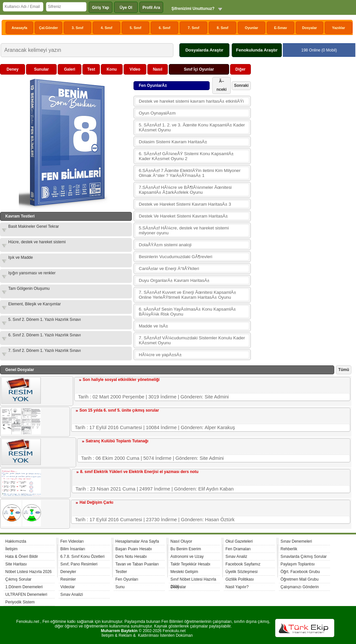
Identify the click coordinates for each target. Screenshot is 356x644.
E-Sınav (280, 28)
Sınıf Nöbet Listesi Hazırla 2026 (193, 580)
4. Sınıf (107, 28)
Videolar (68, 587)
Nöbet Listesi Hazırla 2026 (29, 572)
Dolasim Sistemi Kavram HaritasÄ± (173, 142)
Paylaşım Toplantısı (298, 564)
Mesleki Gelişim (184, 572)
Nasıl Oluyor (181, 541)
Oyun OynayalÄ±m (157, 113)
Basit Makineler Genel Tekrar (34, 226)
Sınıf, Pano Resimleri (79, 564)
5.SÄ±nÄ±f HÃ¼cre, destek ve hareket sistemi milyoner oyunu (184, 230)
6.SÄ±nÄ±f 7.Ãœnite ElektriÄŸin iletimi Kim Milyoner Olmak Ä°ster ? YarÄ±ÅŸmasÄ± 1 (190, 173)
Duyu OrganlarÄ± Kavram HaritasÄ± (174, 280)
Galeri (70, 69)
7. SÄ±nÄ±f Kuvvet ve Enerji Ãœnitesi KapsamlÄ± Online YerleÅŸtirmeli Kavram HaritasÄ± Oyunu (187, 295)
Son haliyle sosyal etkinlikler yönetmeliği (121, 380)
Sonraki (241, 85)
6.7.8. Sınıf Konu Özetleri (82, 557)
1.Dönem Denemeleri (24, 587)
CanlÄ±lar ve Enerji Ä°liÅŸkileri (169, 269)
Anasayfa (19, 28)
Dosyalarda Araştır (204, 50)
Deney (13, 69)
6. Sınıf (165, 28)
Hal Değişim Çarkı (96, 502)
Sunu (120, 587)
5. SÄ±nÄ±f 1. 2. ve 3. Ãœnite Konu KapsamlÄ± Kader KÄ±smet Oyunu (192, 127)
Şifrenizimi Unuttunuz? (193, 9)
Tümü (344, 370)
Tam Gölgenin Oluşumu (29, 288)
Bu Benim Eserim (186, 549)
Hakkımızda (16, 541)
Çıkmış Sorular (18, 579)
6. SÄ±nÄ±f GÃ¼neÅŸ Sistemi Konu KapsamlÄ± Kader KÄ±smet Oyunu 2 (186, 156)
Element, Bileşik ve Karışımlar (34, 304)
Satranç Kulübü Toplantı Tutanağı (117, 441)
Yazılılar (339, 28)
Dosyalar (309, 28)
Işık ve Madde (21, 257)
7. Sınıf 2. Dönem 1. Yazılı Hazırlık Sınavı (44, 351)
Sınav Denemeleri (296, 541)
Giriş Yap (101, 8)
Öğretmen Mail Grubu (299, 579)
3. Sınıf (78, 28)
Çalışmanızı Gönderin (300, 587)
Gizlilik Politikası (240, 579)
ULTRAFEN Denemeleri (26, 594)
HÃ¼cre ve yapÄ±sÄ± (160, 355)
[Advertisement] (302, 105)
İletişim (11, 549)
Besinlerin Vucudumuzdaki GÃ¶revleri (176, 257)
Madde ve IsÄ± (153, 326)
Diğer (240, 69)
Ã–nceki (222, 85)
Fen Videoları (72, 541)
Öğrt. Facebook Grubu (300, 572)
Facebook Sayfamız (243, 564)
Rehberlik (289, 549)
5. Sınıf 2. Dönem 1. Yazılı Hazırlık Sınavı (44, 320)
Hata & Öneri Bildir (22, 557)
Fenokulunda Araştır (257, 50)
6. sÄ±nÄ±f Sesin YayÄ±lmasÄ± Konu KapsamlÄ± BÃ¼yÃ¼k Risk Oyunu (187, 312)
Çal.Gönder (48, 28)
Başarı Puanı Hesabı (134, 549)
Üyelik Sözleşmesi (241, 572)
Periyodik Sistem (20, 602)
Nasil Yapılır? (237, 587)
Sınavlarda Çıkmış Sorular (304, 557)
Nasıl (158, 69)
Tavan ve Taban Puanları (137, 564)
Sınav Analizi (72, 594)
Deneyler (68, 572)
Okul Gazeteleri (239, 541)
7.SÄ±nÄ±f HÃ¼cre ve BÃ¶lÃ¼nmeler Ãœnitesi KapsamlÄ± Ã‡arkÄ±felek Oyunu (185, 190)
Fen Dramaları (238, 549)
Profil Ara (151, 8)
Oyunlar (252, 28)
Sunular (41, 69)
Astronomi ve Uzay (187, 557)
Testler (121, 572)
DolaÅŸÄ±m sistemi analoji (165, 245)
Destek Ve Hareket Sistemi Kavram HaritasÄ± (183, 216)
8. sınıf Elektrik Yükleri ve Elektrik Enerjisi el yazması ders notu (139, 472)
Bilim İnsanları (73, 549)
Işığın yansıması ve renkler (32, 273)
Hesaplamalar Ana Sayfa (137, 541)
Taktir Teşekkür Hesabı (190, 564)
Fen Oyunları (127, 579)
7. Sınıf (194, 28)
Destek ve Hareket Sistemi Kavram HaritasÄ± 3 (185, 204)
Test (91, 69)
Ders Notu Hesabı (131, 557)
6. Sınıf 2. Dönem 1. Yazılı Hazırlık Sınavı (44, 335)
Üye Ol (126, 8)
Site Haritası (16, 564)
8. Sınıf (223, 28)
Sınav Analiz (236, 557)
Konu (112, 69)
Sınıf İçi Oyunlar (199, 69)
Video (135, 69)
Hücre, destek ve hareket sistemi (37, 242)
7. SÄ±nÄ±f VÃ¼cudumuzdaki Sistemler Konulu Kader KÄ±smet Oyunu (192, 340)
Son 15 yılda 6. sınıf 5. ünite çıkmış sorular (119, 410)
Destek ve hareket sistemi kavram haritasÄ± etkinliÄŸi (191, 101)
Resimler (68, 579)
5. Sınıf (136, 28)
